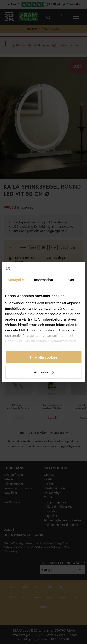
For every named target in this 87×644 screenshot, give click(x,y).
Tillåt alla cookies (44, 357)
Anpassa (44, 372)
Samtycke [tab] (16, 280)
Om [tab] (71, 280)
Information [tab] (44, 280)
